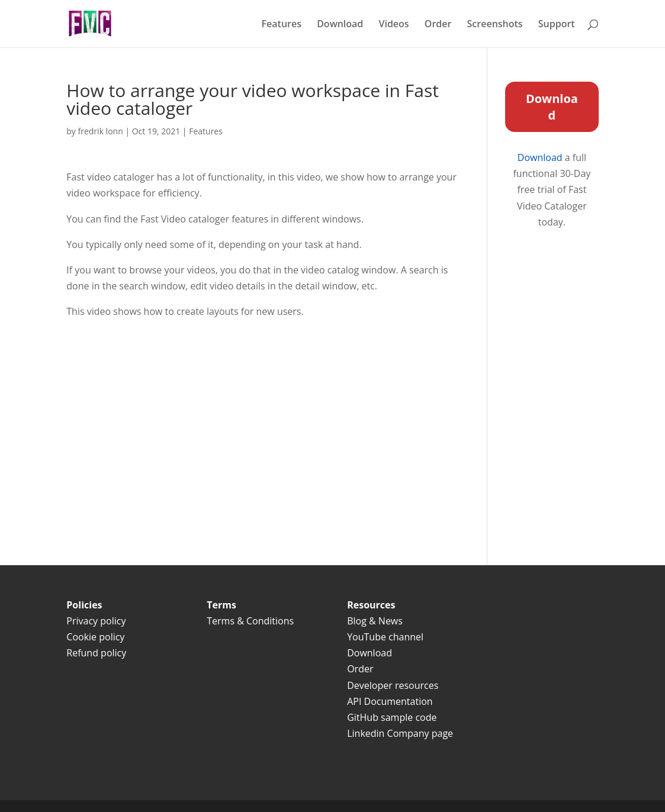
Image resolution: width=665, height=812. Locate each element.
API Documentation (390, 701)
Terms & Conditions (251, 621)
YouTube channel (385, 637)
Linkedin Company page (400, 733)
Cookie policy (95, 637)
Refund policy (96, 653)
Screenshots (495, 25)
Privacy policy (96, 621)
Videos (393, 25)
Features (282, 25)
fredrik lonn (101, 131)
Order (438, 25)
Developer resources (393, 685)
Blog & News (375, 621)
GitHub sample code (392, 717)
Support (557, 25)
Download (340, 25)
